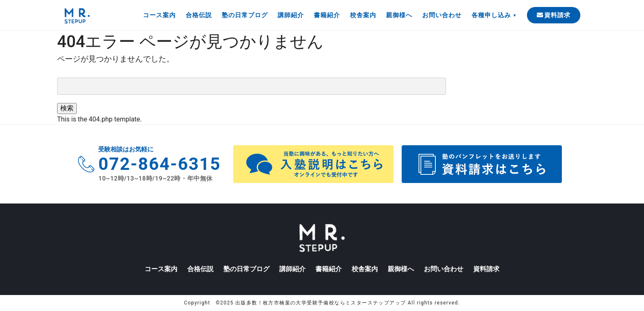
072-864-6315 (159, 164)
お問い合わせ (442, 15)
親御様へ (399, 15)
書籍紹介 (327, 15)
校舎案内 (363, 15)
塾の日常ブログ (245, 15)
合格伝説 (199, 15)
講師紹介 (291, 15)
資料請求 (554, 15)
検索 (67, 108)
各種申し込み (491, 15)
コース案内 (159, 15)
